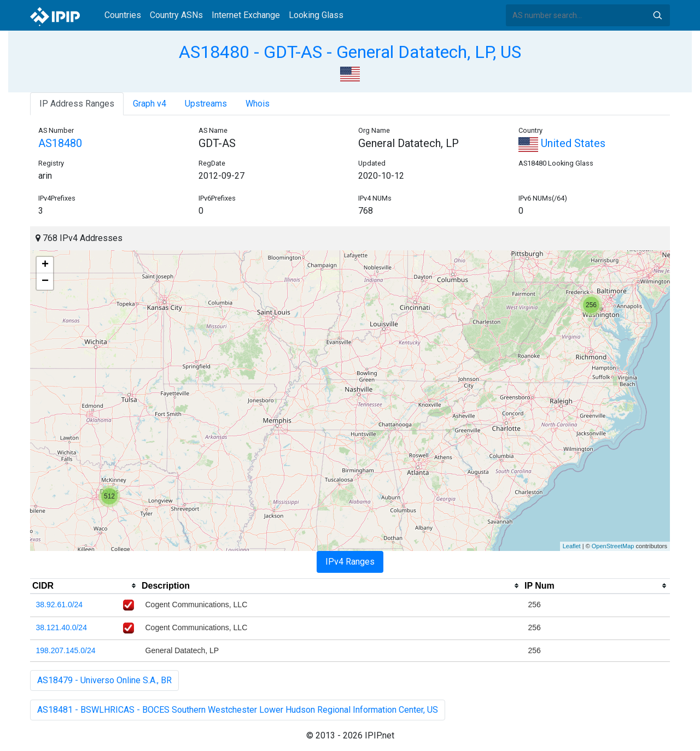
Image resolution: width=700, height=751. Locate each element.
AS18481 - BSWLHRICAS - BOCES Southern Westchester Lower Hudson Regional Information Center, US (238, 710)
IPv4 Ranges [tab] (350, 562)
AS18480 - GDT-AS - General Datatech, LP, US (350, 52)
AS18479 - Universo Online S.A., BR (104, 680)
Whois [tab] (258, 104)
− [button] (45, 281)
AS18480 (60, 143)
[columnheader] (85, 586)
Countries (123, 15)
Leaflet (572, 546)
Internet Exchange (246, 15)
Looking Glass (316, 15)
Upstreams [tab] (206, 104)
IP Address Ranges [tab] (77, 104)
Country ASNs (176, 15)
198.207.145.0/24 (66, 650)
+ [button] (45, 265)
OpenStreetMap (613, 546)
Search (657, 15)
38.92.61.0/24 (60, 605)
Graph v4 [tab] (150, 104)
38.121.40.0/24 (62, 627)
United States (562, 143)
